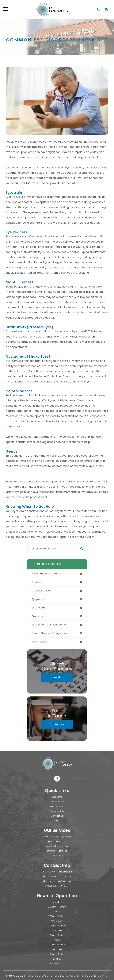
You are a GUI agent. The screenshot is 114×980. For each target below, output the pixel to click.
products (37, 616)
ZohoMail (57, 821)
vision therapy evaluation (47, 574)
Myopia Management (57, 846)
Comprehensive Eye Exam (57, 837)
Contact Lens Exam (57, 841)
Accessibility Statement (81, 976)
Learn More (57, 677)
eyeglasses (39, 599)
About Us (57, 797)
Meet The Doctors (57, 806)
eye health (38, 608)
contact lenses (42, 591)
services (37, 582)
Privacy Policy (101, 976)
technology (39, 642)
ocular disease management (50, 633)
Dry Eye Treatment (57, 851)
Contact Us (57, 724)
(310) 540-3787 (61, 886)
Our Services (57, 802)
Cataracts (57, 856)
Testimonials (57, 811)
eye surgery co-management (50, 625)
